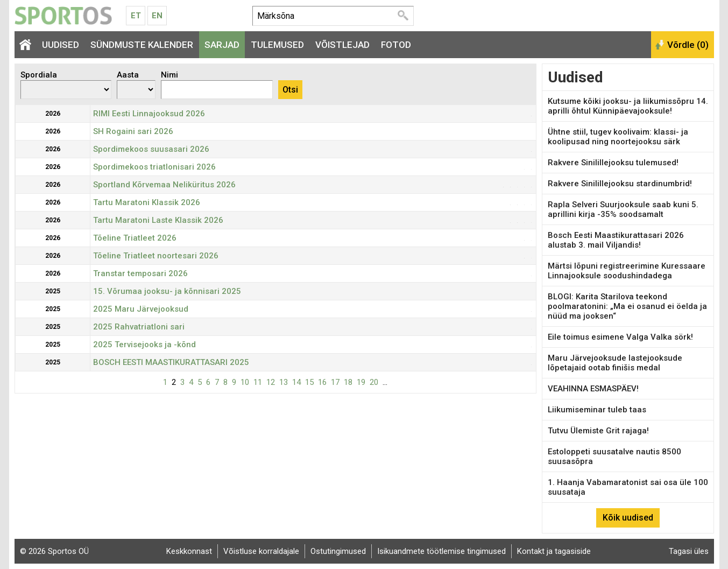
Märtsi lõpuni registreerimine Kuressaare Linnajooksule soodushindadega (627, 271)
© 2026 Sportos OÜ (54, 551)
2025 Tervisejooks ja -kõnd (144, 345)
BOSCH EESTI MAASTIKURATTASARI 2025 (171, 362)
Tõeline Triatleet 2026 (135, 238)
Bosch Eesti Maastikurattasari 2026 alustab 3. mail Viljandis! (616, 240)
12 (271, 382)
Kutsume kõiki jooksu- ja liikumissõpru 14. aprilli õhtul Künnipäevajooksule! (628, 106)
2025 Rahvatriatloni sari (139, 327)
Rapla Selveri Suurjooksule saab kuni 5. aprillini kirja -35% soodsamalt (623, 209)
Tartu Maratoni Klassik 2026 (147, 202)
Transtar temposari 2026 (140, 273)
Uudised (61, 45)
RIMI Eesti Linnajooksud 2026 (149, 114)
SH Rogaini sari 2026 (133, 131)
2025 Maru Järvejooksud (141, 309)
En (157, 16)
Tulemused (277, 45)
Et (136, 16)
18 (348, 382)
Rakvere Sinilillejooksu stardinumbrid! (620, 184)
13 (284, 382)
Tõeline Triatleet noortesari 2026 (156, 256)
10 (245, 382)
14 (296, 382)
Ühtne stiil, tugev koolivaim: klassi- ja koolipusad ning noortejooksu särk (618, 137)
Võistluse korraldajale (261, 551)
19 (361, 382)
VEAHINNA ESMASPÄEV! (593, 389)
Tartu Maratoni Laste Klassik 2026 (158, 220)
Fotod (396, 45)
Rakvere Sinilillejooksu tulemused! (613, 163)
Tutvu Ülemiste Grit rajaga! (598, 431)
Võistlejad (342, 45)
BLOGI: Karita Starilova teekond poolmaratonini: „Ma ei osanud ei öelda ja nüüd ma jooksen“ (627, 306)
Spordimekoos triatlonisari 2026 (154, 167)
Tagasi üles (689, 551)
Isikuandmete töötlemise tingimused (441, 551)
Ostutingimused (338, 551)
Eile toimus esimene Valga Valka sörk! (620, 337)
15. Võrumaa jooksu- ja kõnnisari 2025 (167, 291)
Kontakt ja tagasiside (554, 551)
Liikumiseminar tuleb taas (597, 410)
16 (322, 382)
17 (335, 382)
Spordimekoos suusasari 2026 (151, 149)
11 (258, 382)
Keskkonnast (189, 551)
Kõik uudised (628, 518)
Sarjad (222, 45)
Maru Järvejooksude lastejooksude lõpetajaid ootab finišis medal (615, 363)
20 (374, 382)
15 (309, 382)
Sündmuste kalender (142, 45)
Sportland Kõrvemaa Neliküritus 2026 (164, 185)
